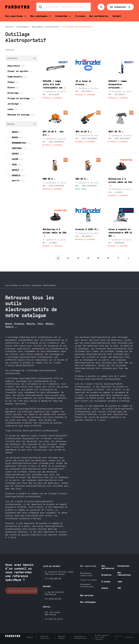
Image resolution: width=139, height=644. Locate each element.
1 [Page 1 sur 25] (58, 258)
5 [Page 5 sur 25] (98, 258)
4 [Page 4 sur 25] (88, 258)
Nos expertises (88, 566)
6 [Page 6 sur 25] (108, 258)
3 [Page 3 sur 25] (78, 258)
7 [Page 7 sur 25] (118, 258)
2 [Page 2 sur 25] (68, 258)
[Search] (64, 7)
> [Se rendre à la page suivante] (128, 258)
